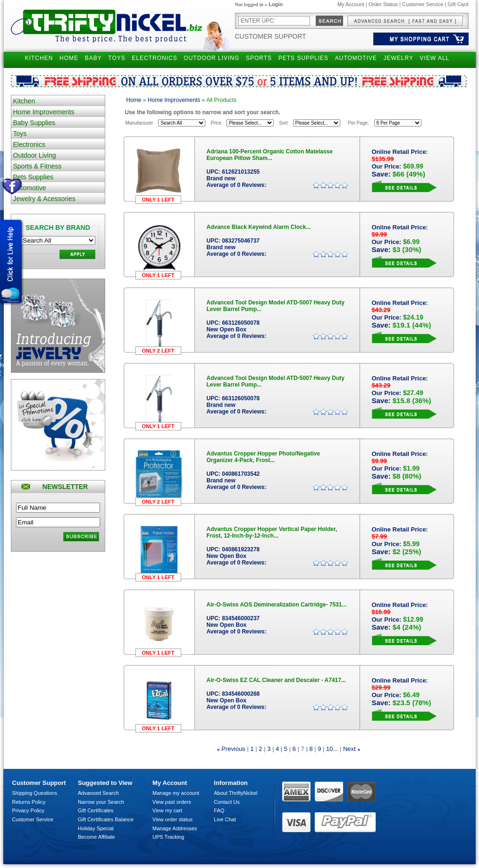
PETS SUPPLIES (303, 58)
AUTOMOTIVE (356, 58)
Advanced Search (98, 793)
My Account (351, 4)
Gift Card (458, 4)
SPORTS (259, 58)
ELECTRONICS (154, 58)
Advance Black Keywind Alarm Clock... (259, 227)
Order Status (383, 4)
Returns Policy (29, 802)
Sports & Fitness (38, 166)
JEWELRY (398, 58)
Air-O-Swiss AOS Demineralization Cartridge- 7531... (277, 605)
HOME (69, 58)
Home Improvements (44, 112)
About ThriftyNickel (235, 793)
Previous (233, 749)
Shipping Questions (35, 793)
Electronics (29, 144)
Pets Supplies (34, 177)
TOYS (117, 58)
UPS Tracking (168, 837)
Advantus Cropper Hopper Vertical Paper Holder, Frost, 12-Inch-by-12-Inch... (272, 532)
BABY (93, 58)
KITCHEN (39, 58)
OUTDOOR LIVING (211, 58)
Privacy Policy (28, 810)
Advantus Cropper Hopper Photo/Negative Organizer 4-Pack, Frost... (264, 457)
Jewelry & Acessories (44, 199)
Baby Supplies (34, 123)
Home (134, 100)
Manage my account (176, 793)
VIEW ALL (435, 58)
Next (349, 749)
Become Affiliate (97, 837)
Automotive (30, 188)
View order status (172, 819)
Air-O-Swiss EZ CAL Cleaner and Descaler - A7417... (276, 680)
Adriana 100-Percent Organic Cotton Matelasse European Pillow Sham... (270, 155)
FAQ (219, 810)
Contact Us (227, 802)
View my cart (167, 810)
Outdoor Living (35, 155)
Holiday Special (96, 828)
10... (332, 749)
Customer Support (271, 36)
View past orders (172, 802)
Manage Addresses (175, 828)
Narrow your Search (101, 802)
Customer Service (423, 4)
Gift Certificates (96, 810)
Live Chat (225, 819)
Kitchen (24, 101)
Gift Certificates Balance (106, 819)
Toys (20, 134)
